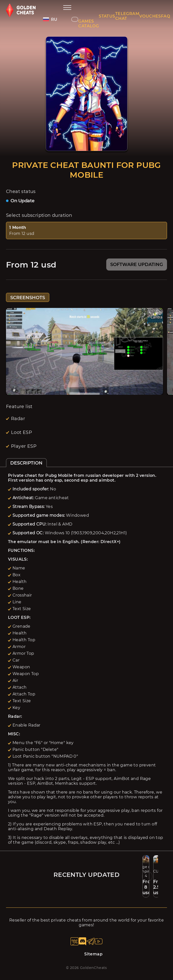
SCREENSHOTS (28, 298)
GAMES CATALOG (88, 24)
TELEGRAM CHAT (127, 16)
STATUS (107, 16)
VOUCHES (150, 16)
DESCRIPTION (26, 463)
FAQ (165, 16)
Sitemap (93, 954)
